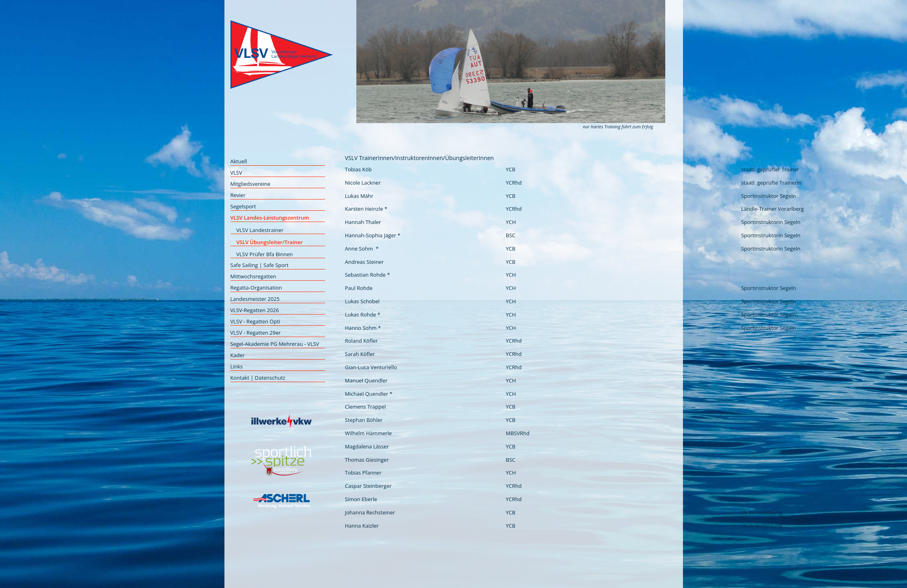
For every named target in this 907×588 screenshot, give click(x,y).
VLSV (236, 173)
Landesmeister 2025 (255, 299)
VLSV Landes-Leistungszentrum (270, 218)
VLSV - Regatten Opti (255, 321)
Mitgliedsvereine (251, 184)
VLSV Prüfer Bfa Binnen (265, 254)
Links (237, 366)
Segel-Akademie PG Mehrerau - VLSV (275, 344)
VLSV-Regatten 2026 (255, 310)
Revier (238, 195)
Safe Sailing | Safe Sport (260, 265)
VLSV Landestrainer (260, 230)
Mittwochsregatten (253, 276)
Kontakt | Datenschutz (258, 378)
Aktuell (239, 161)
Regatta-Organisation (256, 288)
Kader (238, 355)
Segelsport (243, 206)
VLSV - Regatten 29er (256, 333)
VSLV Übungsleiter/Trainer (270, 242)
